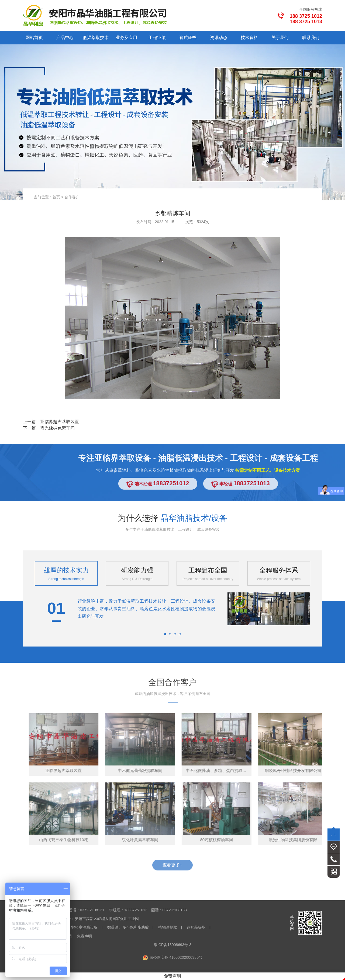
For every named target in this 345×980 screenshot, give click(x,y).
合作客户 (72, 197)
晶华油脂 (85, 893)
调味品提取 (196, 927)
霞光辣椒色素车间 (57, 428)
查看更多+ (172, 865)
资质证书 (188, 38)
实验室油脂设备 (84, 927)
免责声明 (84, 936)
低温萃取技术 (96, 38)
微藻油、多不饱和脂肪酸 (128, 927)
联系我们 (311, 38)
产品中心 (65, 38)
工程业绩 (157, 38)
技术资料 (249, 38)
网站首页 (34, 38)
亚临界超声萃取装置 (60, 422)
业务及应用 (126, 38)
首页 (56, 197)
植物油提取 (168, 927)
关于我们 (280, 38)
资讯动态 (219, 38)
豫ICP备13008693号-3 (172, 945)
